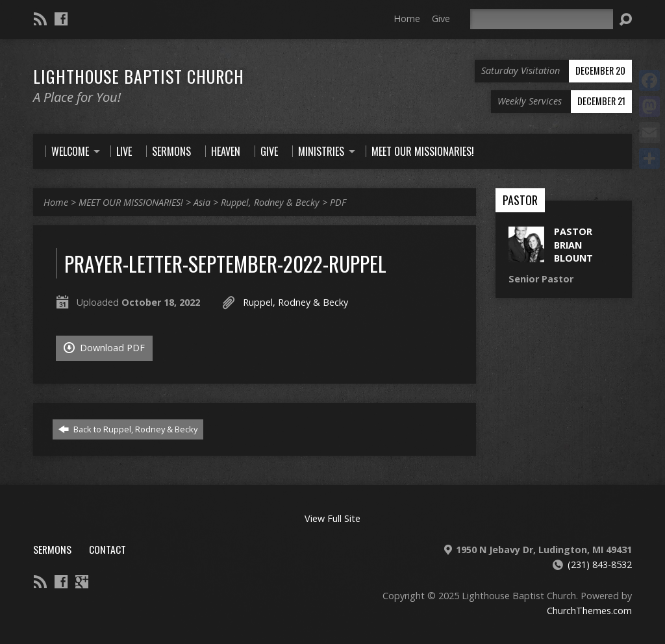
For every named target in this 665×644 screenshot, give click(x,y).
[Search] (542, 19)
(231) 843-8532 (600, 564)
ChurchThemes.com (589, 611)
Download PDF (104, 348)
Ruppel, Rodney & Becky (270, 202)
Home (407, 19)
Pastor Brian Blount (573, 244)
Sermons (52, 549)
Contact (107, 549)
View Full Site (332, 518)
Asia (202, 202)
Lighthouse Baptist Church (139, 76)
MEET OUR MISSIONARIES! (131, 202)
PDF (338, 202)
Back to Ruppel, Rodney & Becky (128, 429)
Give (441, 19)
